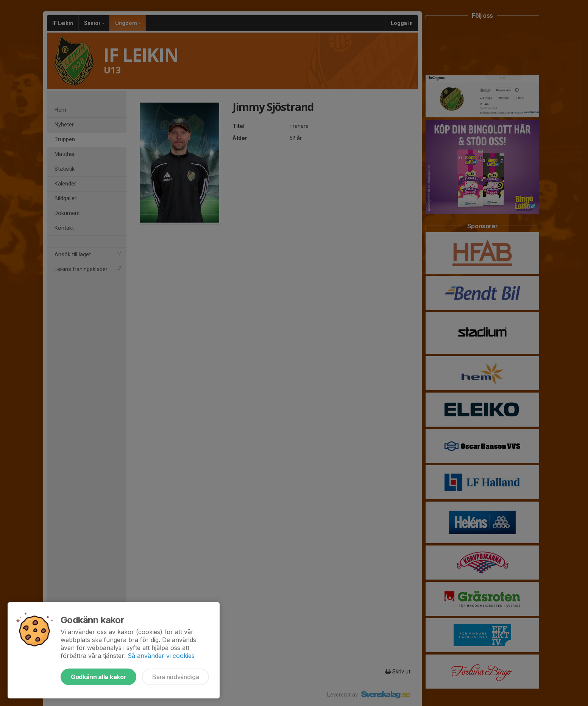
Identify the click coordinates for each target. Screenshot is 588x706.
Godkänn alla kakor (98, 677)
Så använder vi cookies (161, 656)
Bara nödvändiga (175, 677)
